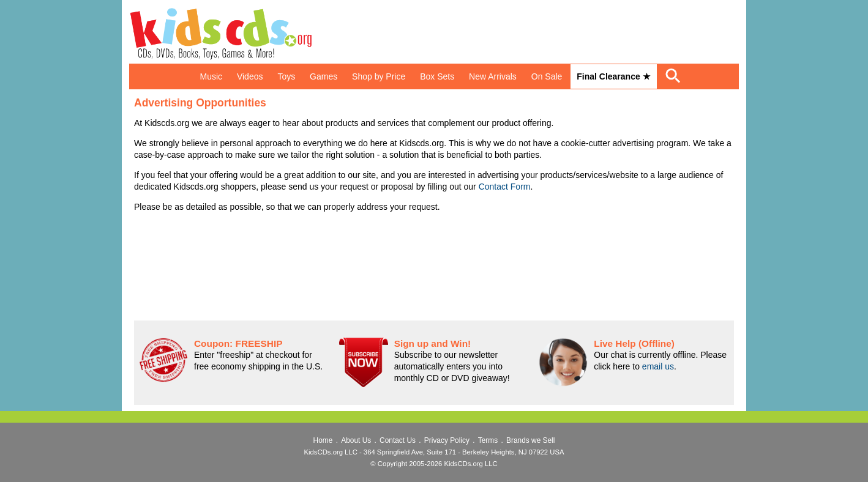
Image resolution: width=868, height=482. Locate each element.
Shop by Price (379, 76)
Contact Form (505, 187)
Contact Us (398, 440)
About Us (356, 440)
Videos (250, 76)
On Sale (547, 76)
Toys (286, 76)
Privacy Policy (447, 440)
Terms (488, 440)
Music (211, 76)
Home (323, 440)
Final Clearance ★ (613, 76)
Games (324, 76)
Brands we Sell (530, 440)
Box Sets (437, 76)
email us (658, 366)
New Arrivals (493, 76)
